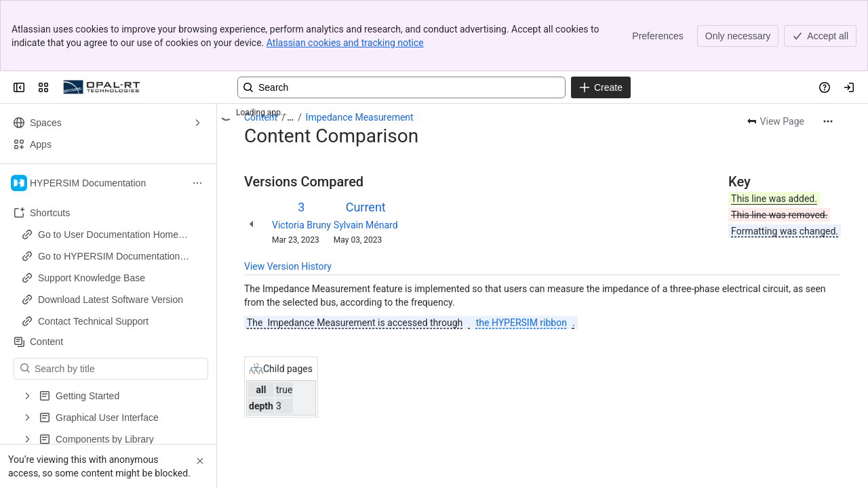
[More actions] (828, 121)
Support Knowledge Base (92, 278)
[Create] (601, 87)
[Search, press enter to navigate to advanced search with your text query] (401, 87)
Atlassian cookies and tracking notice (345, 43)
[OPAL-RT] (102, 87)
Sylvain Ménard (366, 225)
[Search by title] (119, 369)
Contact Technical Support (93, 321)
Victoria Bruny (301, 225)
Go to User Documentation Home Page (108, 235)
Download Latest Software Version (111, 300)
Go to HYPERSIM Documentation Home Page (109, 257)
